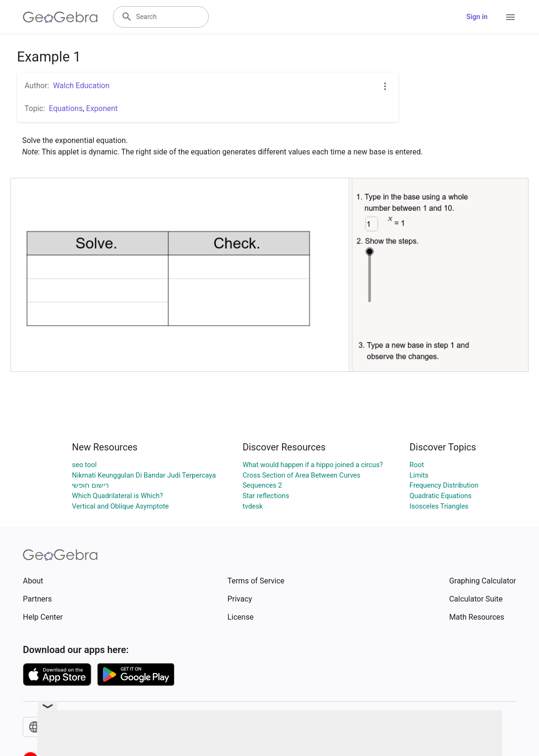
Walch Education (81, 86)
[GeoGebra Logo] (60, 17)
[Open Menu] (510, 17)
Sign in (477, 17)
